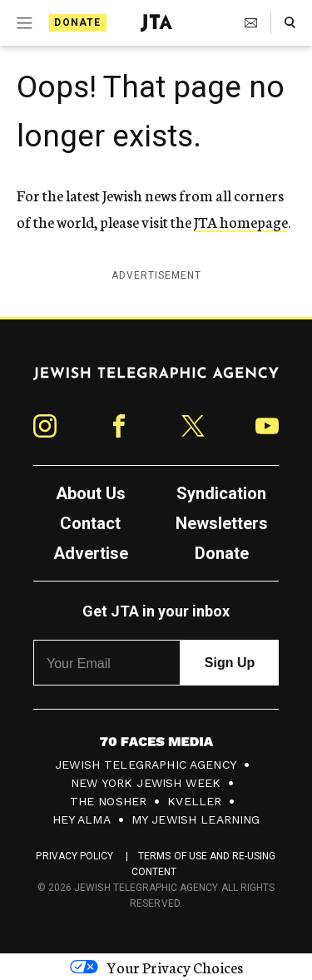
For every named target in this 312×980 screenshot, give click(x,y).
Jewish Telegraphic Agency (146, 765)
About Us (91, 493)
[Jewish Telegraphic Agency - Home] (156, 23)
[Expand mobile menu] (23, 23)
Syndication (221, 493)
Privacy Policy (74, 856)
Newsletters (222, 523)
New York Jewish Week (146, 783)
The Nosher (109, 801)
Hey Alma (82, 819)
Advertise (91, 553)
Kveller (194, 801)
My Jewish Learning (196, 819)
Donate (77, 22)
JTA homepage (241, 221)
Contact (90, 523)
